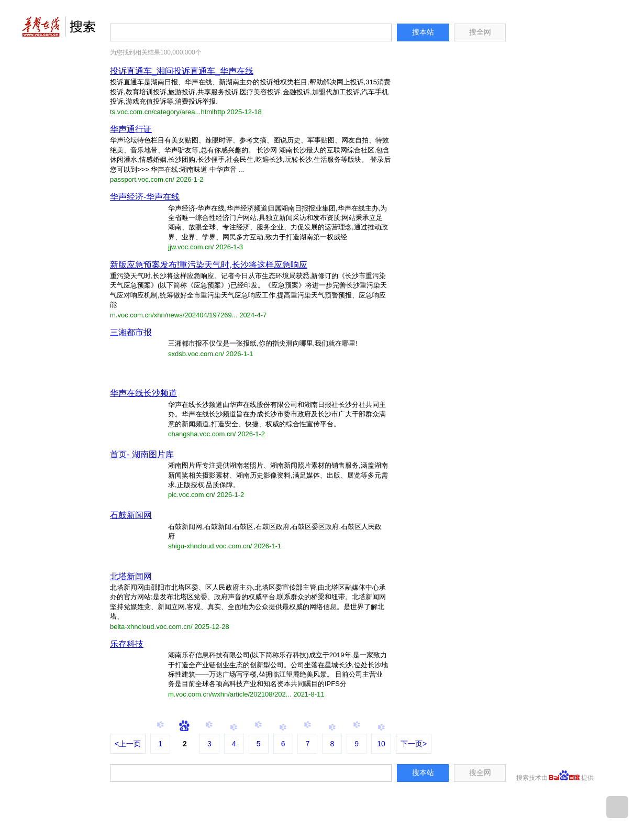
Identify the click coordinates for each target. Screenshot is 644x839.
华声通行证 (131, 129)
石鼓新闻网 (131, 515)
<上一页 (128, 744)
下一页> (414, 744)
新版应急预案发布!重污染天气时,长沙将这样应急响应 (209, 265)
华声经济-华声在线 (145, 197)
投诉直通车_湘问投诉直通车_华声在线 (182, 71)
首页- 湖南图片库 (142, 454)
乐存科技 (127, 644)
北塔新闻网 (131, 576)
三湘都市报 (131, 332)
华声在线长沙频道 (143, 393)
